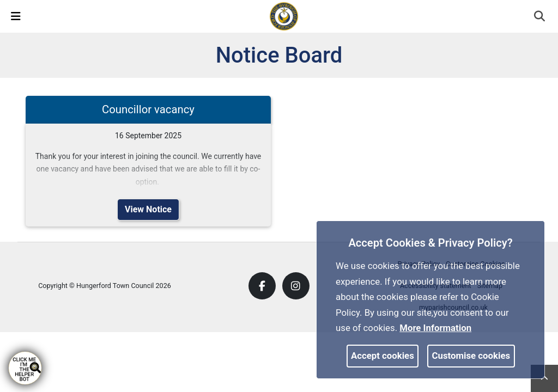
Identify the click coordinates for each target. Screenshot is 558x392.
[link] (284, 16)
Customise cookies (471, 356)
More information (435, 328)
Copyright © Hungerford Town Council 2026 (105, 286)
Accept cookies (383, 356)
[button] (540, 17)
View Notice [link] (148, 209)
